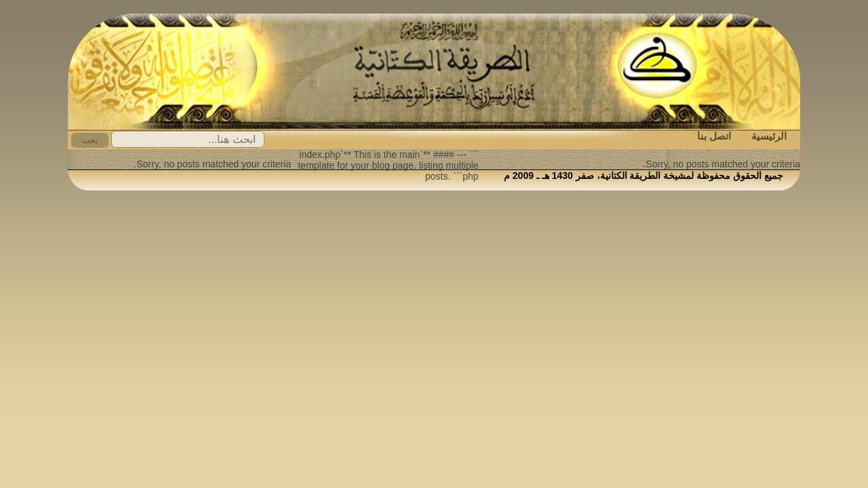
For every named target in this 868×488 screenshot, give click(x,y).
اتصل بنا (714, 136)
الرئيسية (769, 136)
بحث (90, 140)
